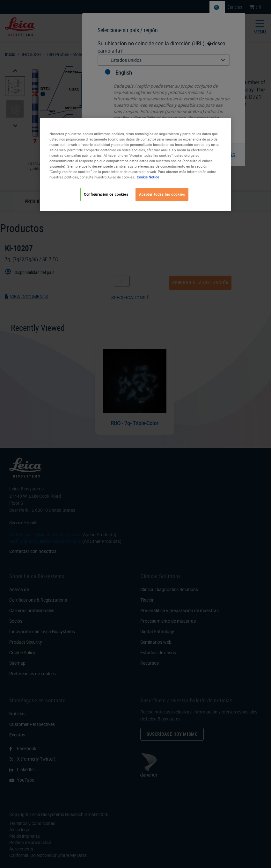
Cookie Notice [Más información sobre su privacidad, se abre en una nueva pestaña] (148, 177)
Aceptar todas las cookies (162, 194)
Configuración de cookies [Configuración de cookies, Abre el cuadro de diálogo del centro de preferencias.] (106, 194)
